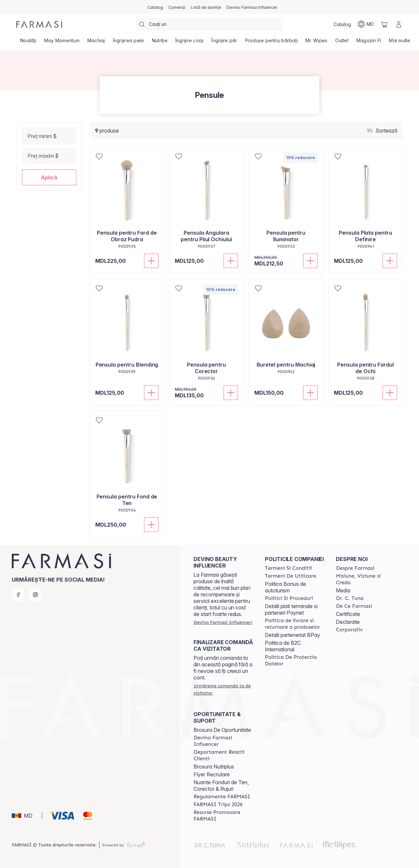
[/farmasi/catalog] (155, 7)
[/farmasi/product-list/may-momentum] (62, 43)
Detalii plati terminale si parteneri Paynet (291, 609)
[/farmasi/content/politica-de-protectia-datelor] (295, 660)
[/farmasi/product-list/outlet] (342, 43)
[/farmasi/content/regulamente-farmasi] (222, 797)
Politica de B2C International (283, 646)
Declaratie (348, 622)
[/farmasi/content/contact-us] (223, 755)
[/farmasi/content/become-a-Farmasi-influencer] (223, 741)
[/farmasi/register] (177, 7)
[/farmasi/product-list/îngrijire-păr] (224, 43)
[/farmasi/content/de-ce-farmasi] (354, 606)
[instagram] (35, 595)
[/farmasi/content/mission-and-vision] (366, 579)
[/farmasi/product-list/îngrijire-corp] (190, 43)
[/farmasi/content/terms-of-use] (291, 576)
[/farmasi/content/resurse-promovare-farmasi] (223, 816)
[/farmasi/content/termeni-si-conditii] (288, 568)
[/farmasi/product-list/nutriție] (160, 43)
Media (343, 590)
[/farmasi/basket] (384, 24)
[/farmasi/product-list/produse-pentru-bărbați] (272, 43)
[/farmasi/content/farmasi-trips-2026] (218, 805)
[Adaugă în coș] (151, 261)
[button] (49, 177)
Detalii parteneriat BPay (292, 635)
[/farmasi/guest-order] (223, 689)
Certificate (348, 614)
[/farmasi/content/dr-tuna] (350, 598)
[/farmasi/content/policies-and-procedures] (289, 598)
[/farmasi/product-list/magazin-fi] (369, 43)
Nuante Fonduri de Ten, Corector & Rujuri (221, 786)
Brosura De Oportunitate (222, 730)
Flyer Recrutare (212, 774)
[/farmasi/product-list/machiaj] (96, 43)
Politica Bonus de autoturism (285, 587)
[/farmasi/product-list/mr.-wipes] (316, 43)
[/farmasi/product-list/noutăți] (28, 43)
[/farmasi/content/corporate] (349, 630)
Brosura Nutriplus (214, 767)
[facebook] (18, 595)
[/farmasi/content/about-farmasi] (355, 568)
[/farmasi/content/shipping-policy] (295, 624)
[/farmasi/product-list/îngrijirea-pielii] (128, 43)
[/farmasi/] (39, 24)
